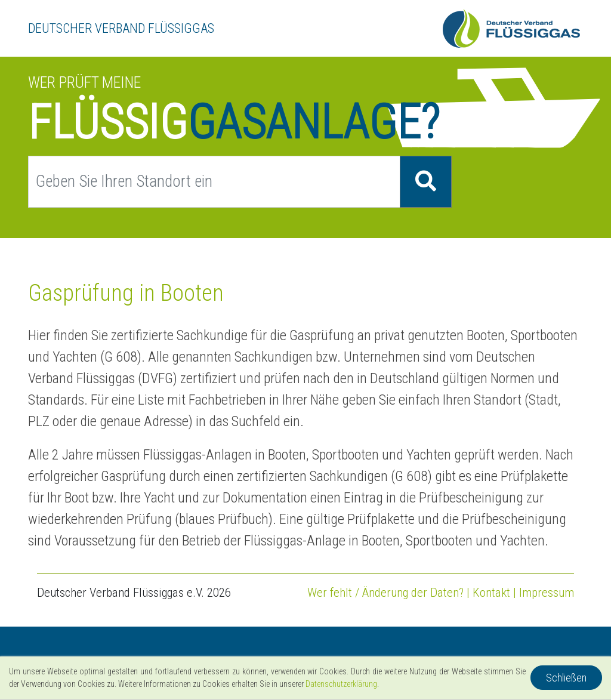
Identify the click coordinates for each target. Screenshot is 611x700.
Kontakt (491, 593)
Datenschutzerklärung (341, 684)
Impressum (547, 593)
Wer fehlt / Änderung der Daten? (385, 593)
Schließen (566, 678)
